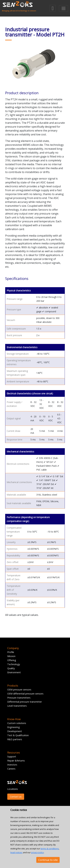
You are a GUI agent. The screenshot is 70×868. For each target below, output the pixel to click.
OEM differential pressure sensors (25, 694)
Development (15, 731)
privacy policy (37, 852)
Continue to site (48, 860)
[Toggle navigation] (64, 8)
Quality (11, 668)
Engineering (14, 727)
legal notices (16, 852)
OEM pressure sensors (19, 690)
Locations (13, 789)
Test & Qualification (18, 735)
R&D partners (15, 739)
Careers (11, 769)
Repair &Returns (16, 761)
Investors (12, 765)
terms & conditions (50, 849)
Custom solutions (17, 723)
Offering (12, 660)
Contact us (16, 797)
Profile (11, 652)
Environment (14, 672)
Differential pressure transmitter (25, 702)
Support (12, 757)
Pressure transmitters (19, 698)
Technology (14, 664)
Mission (11, 656)
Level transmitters (17, 706)
